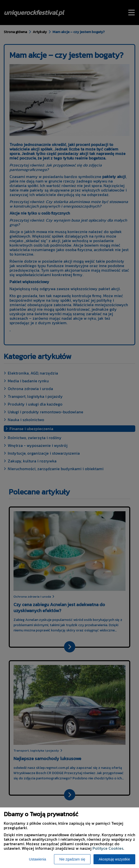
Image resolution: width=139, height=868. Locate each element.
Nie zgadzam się (72, 859)
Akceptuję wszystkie (114, 859)
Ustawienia (37, 859)
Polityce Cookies (108, 848)
